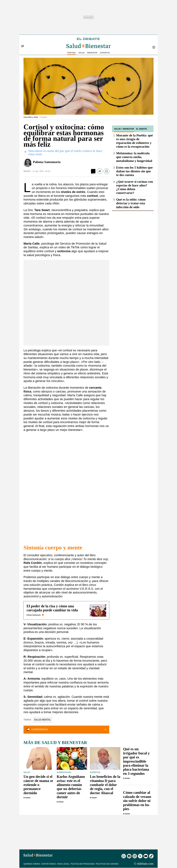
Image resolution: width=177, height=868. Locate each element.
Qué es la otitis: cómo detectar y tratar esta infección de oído (131, 203)
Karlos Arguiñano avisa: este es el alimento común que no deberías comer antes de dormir (71, 787)
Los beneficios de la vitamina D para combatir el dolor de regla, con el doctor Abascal (105, 785)
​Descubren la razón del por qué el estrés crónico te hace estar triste (65, 152)
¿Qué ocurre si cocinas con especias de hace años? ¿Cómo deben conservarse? (135, 187)
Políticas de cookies (107, 864)
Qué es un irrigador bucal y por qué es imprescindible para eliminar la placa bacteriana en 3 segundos (136, 761)
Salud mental (42, 720)
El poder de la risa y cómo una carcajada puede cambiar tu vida (52, 608)
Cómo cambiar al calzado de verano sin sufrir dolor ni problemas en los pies (137, 801)
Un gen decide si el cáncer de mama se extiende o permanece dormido (38, 785)
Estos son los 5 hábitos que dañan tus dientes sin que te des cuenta (134, 171)
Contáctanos (48, 864)
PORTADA (71, 53)
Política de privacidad (83, 864)
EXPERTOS (105, 53)
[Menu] (22, 42)
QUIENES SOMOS (32, 864)
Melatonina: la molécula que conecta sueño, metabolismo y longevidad (134, 157)
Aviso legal (63, 864)
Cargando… (66, 488)
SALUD (82, 53)
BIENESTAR (92, 53)
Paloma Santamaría (47, 162)
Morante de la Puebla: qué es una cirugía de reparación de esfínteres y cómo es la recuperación (134, 141)
